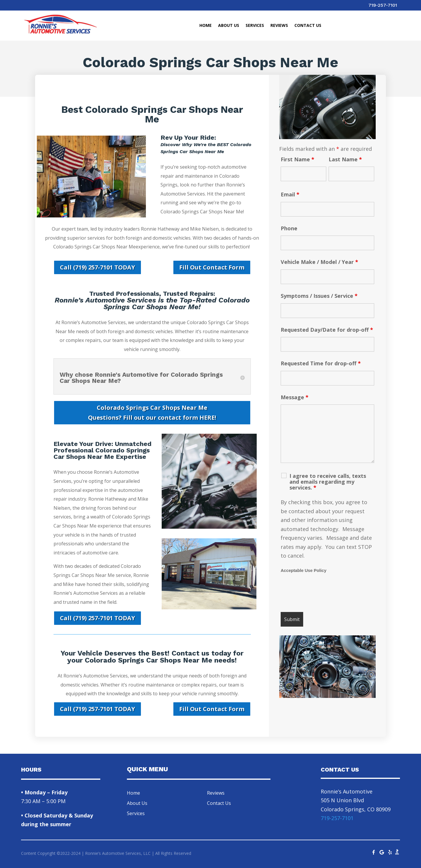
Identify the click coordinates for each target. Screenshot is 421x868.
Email (290, 194)
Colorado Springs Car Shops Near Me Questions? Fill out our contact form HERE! (152, 413)
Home (206, 26)
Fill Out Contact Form (212, 267)
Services (255, 26)
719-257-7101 (383, 5)
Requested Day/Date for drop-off (327, 330)
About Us (229, 26)
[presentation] (325, 593)
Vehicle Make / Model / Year (319, 262)
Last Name (345, 159)
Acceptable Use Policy (303, 570)
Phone (289, 228)
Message (295, 397)
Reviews (279, 26)
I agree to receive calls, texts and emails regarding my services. (328, 482)
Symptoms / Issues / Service (319, 296)
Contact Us (308, 26)
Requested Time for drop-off (321, 363)
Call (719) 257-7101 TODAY (98, 267)
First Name (297, 159)
